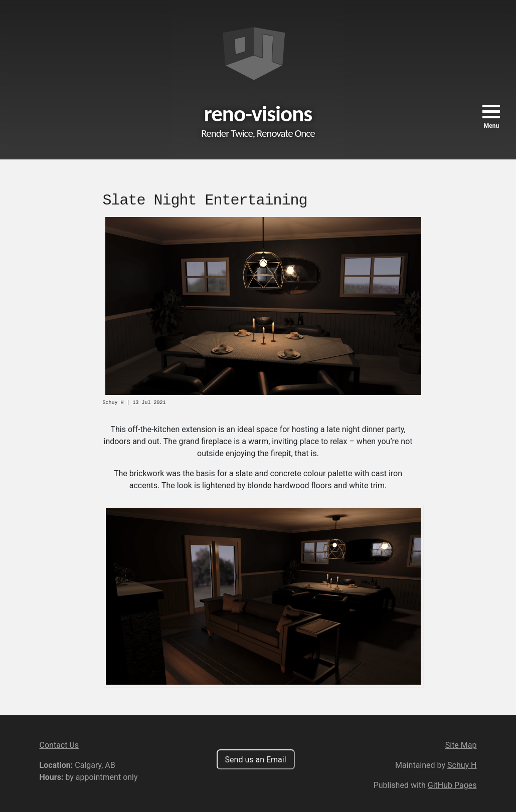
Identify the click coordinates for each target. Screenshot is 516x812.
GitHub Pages (452, 785)
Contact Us (59, 745)
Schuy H (462, 765)
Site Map (461, 745)
